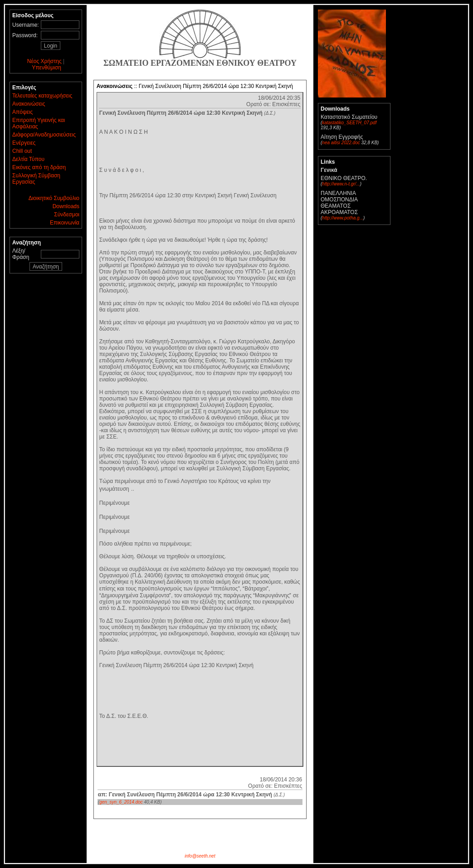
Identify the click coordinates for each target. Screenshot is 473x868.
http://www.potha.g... (343, 218)
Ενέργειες (24, 143)
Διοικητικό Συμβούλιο (54, 198)
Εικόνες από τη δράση (39, 167)
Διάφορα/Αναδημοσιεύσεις (44, 135)
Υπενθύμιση (46, 68)
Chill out (22, 151)
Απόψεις (22, 112)
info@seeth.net (200, 856)
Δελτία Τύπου (28, 159)
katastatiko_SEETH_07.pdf (349, 123)
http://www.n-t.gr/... (341, 184)
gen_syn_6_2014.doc (121, 802)
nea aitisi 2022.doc (341, 143)
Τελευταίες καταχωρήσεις (42, 96)
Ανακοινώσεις (29, 104)
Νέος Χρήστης (44, 61)
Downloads (66, 206)
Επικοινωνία (65, 223)
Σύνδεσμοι (67, 215)
